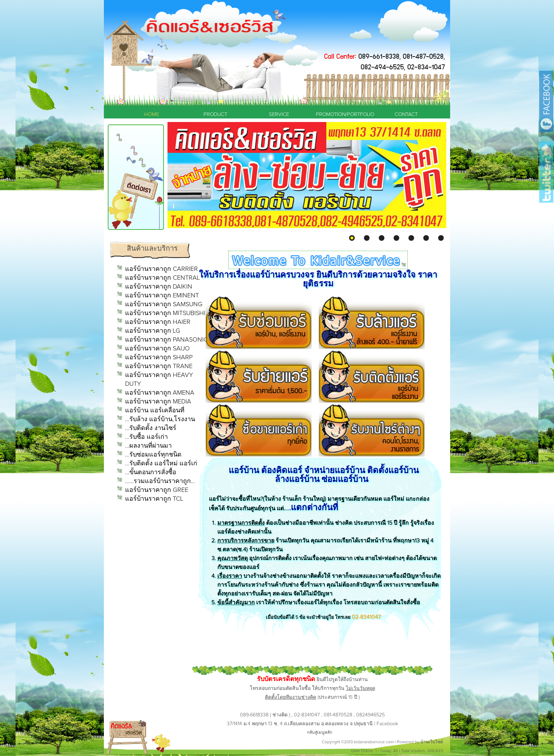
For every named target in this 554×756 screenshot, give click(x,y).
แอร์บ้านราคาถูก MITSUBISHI (165, 313)
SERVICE (279, 114)
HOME (152, 114)
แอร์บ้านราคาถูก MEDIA (158, 402)
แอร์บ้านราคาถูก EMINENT (162, 296)
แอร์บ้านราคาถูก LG (153, 331)
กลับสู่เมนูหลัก (320, 733)
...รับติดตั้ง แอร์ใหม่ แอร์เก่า (163, 464)
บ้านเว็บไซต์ (432, 742)
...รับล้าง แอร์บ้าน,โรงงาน (160, 419)
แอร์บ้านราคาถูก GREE (157, 490)
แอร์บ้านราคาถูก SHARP (159, 357)
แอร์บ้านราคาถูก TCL (154, 499)
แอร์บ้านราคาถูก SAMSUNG (164, 304)
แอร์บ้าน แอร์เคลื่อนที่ (155, 411)
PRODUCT (215, 114)
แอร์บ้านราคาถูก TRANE (159, 366)
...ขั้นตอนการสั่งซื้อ (151, 472)
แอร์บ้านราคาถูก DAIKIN (159, 287)
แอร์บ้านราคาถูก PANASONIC (166, 340)
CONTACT (406, 114)
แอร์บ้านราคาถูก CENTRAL (163, 278)
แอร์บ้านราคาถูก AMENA (160, 393)
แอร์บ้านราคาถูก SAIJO (157, 349)
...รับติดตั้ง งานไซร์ (151, 428)
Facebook (387, 724)
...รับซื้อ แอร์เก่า (146, 437)
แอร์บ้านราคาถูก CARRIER (161, 269)
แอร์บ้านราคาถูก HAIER (158, 322)
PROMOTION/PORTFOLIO (342, 114)
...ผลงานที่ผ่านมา (148, 446)
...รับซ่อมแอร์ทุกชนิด (153, 455)
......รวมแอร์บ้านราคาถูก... (160, 481)
